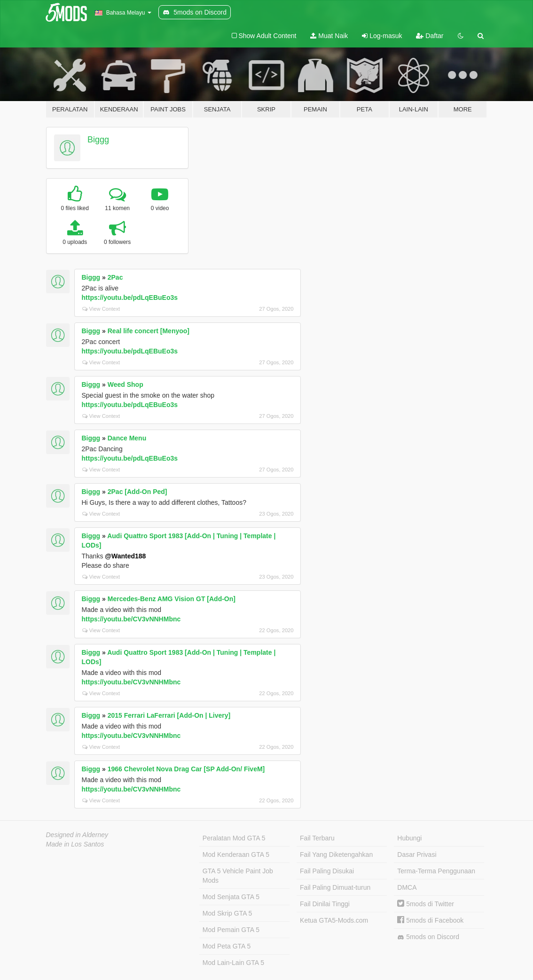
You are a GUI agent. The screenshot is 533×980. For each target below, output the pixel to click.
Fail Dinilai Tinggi (325, 904)
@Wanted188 (125, 556)
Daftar (430, 36)
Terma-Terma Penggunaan (436, 871)
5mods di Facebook (430, 920)
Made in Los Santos (75, 844)
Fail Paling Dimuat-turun (335, 887)
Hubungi (409, 838)
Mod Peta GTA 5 (227, 946)
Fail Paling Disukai (327, 871)
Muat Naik (329, 36)
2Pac (115, 277)
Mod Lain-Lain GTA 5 (233, 963)
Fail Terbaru (317, 838)
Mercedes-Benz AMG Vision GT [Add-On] (172, 599)
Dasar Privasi (417, 855)
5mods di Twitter (426, 904)
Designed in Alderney (77, 835)
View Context (101, 309)
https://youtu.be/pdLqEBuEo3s (130, 298)
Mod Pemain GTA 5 (231, 930)
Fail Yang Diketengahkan (336, 855)
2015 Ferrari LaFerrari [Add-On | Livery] (169, 715)
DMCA (407, 887)
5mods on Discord (428, 937)
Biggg (98, 140)
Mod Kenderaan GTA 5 (236, 855)
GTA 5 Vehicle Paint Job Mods (238, 876)
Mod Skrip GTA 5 (227, 913)
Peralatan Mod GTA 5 (234, 838)
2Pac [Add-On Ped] (137, 492)
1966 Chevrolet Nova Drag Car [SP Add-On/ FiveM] (186, 769)
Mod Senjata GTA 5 (231, 897)
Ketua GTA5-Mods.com (334, 920)
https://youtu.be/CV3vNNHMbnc (131, 619)
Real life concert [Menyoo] (149, 331)
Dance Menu (127, 438)
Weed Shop (125, 384)
